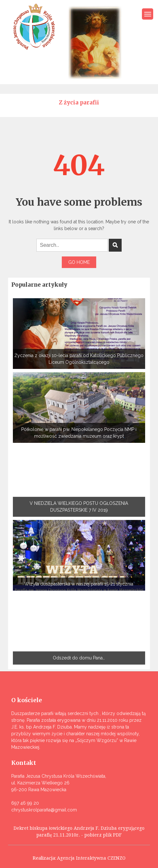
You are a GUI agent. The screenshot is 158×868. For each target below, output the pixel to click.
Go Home (79, 262)
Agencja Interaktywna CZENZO (91, 858)
